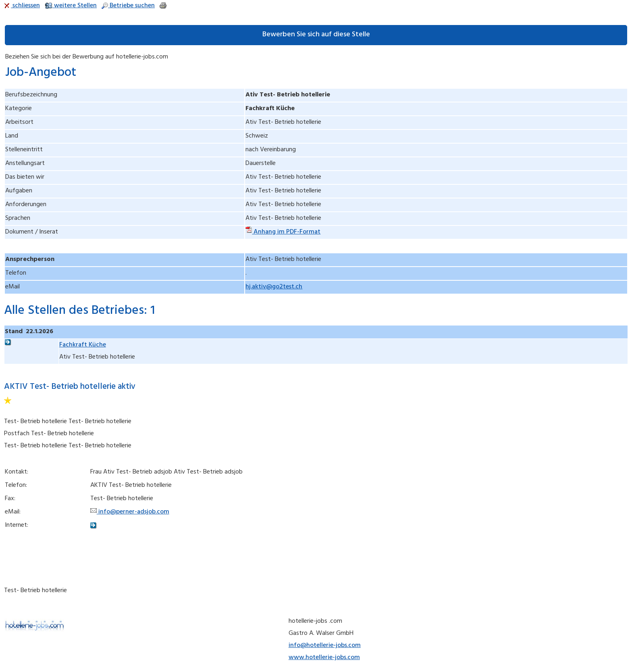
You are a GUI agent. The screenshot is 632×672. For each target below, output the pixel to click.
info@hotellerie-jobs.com (325, 646)
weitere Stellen (71, 6)
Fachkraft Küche (83, 345)
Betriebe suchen (128, 6)
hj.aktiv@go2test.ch (274, 287)
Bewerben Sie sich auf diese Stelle (316, 35)
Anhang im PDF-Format (283, 232)
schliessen (22, 6)
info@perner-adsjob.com (130, 512)
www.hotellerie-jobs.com (324, 658)
